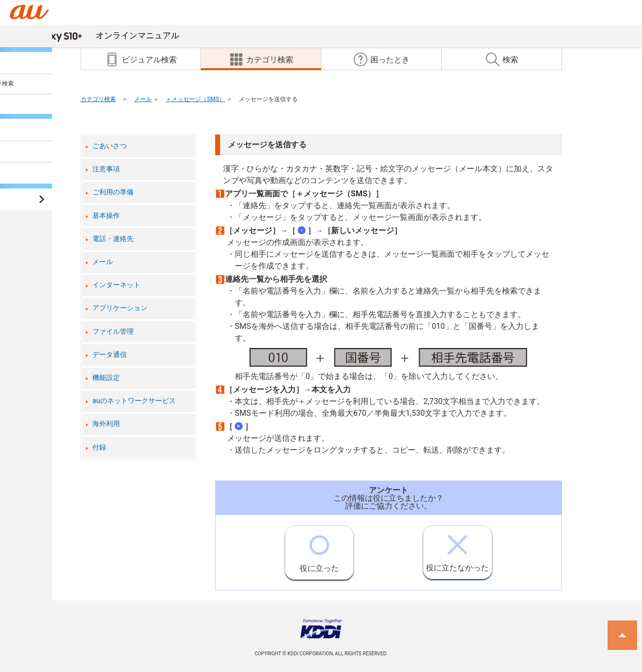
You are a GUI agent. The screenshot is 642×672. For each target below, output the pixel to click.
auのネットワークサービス (134, 401)
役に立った (319, 549)
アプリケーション (120, 308)
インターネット (116, 285)
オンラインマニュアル (103, 35)
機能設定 (106, 378)
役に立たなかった (457, 549)
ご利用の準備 (113, 192)
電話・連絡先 (113, 239)
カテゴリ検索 (98, 99)
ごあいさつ (110, 146)
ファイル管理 (113, 332)
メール (143, 99)
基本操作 (106, 216)
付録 (99, 447)
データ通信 (110, 355)
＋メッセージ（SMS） (195, 99)
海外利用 (106, 424)
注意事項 (106, 169)
